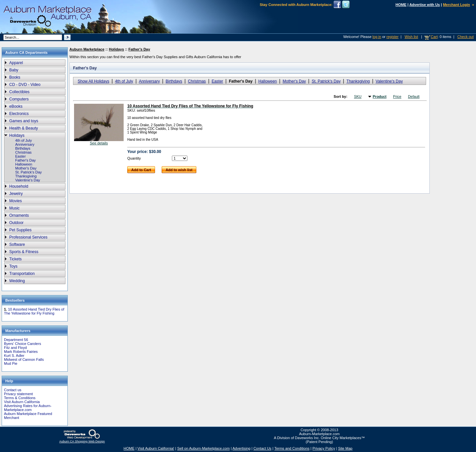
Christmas (23, 152)
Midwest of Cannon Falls (24, 359)
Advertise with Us (424, 5)
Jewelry (16, 194)
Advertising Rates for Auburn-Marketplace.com (28, 408)
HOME (401, 5)
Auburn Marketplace (87, 49)
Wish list (411, 37)
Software (17, 245)
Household (19, 186)
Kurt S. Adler (14, 356)
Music (14, 208)
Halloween (24, 164)
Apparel (16, 63)
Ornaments (19, 215)
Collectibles (19, 92)
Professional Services (28, 237)
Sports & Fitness (24, 252)
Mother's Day (26, 168)
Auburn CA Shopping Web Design (82, 441)
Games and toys (24, 121)
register (393, 37)
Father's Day (25, 160)
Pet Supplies (20, 230)
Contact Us (262, 448)
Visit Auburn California (22, 402)
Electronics (19, 114)
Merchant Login (456, 5)
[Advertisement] (451, 158)
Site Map (345, 448)
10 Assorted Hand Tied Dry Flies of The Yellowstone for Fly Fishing (34, 311)
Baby (14, 70)
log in (377, 37)
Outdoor (16, 223)
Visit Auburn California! (156, 448)
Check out (465, 37)
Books (15, 77)
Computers (19, 99)
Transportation (22, 274)
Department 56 (16, 340)
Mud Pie (11, 363)
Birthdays (23, 148)
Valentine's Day (28, 180)
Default (414, 96)
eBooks (16, 106)
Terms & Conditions (20, 398)
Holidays (17, 135)
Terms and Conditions (292, 448)
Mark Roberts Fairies (21, 352)
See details (99, 143)
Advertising (241, 448)
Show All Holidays (93, 81)
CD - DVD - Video (25, 85)
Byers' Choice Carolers (22, 344)
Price (397, 96)
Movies (16, 201)
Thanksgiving (26, 176)
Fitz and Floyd (15, 348)
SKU (358, 96)
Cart (434, 37)
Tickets (16, 259)
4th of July (23, 140)
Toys (13, 266)
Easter (20, 156)
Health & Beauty (24, 128)
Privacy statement (18, 394)
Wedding (17, 281)
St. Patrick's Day (28, 172)
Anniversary (25, 144)
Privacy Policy (324, 448)
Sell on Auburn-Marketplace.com (203, 448)
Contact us (13, 390)
